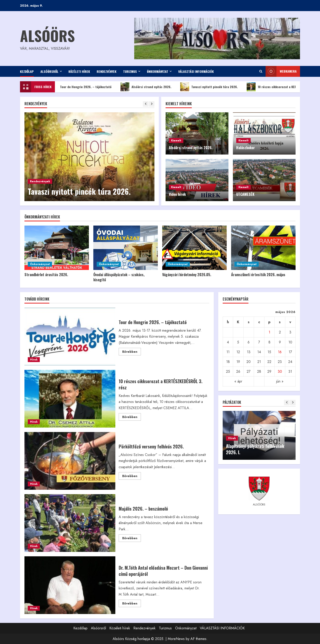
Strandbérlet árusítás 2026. (46, 275)
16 (280, 352)
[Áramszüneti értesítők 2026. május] (263, 248)
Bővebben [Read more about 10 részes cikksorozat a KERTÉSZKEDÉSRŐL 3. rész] (132, 418)
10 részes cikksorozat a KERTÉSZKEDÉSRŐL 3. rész (70, 399)
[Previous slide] (146, 104)
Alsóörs (47, 35)
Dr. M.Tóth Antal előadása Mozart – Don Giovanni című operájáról (70, 585)
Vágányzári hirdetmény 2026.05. (187, 275)
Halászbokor (246, 148)
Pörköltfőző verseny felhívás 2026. (70, 461)
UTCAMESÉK (245, 194)
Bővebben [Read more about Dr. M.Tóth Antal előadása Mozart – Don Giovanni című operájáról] (132, 604)
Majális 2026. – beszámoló (70, 523)
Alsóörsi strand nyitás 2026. (151, 87)
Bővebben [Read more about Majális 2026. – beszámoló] (132, 539)
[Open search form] (261, 71)
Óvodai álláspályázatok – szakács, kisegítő (119, 277)
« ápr (238, 381)
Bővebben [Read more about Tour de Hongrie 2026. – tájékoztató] (132, 352)
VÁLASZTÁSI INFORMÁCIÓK (196, 71)
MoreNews (176, 639)
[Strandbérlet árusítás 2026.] (57, 248)
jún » (280, 381)
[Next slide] (152, 104)
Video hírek (177, 194)
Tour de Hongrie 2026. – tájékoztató (86, 87)
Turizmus (130, 71)
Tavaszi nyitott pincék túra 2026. (214, 87)
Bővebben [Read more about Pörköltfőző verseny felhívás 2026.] (132, 477)
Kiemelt (176, 141)
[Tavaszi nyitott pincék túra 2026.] (89, 157)
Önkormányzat (158, 71)
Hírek (34, 360)
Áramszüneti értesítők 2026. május (258, 275)
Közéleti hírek (79, 71)
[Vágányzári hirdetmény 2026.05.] (194, 248)
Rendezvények (107, 71)
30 (280, 372)
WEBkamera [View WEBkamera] (281, 71)
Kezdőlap (27, 71)
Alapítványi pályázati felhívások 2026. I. (255, 449)
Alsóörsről (49, 71)
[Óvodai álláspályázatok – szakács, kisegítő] (126, 248)
